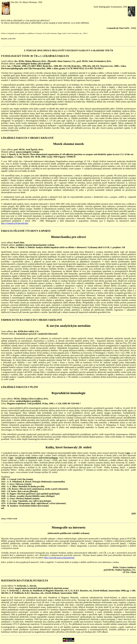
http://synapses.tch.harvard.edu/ (15, 223)
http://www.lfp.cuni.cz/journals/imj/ (59, 558)
